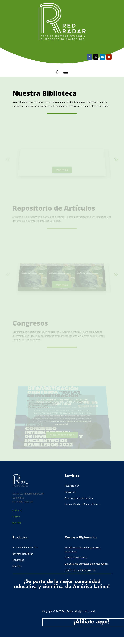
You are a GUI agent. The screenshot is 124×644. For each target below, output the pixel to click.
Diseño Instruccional (76, 558)
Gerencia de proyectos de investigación (86, 564)
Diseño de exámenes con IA (80, 570)
